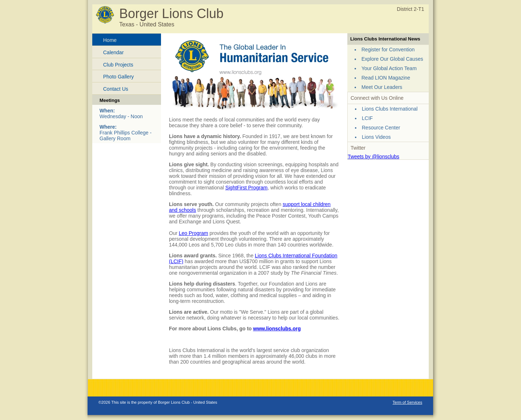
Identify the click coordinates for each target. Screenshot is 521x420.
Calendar (113, 52)
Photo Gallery (118, 77)
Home (110, 40)
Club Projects (118, 65)
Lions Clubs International (390, 109)
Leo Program (193, 233)
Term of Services (407, 402)
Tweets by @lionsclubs (374, 157)
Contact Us (116, 89)
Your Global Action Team (389, 68)
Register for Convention (388, 50)
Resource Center (381, 128)
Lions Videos (376, 137)
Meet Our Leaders (382, 87)
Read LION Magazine (386, 78)
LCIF (367, 118)
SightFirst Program (247, 188)
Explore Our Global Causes (392, 59)
